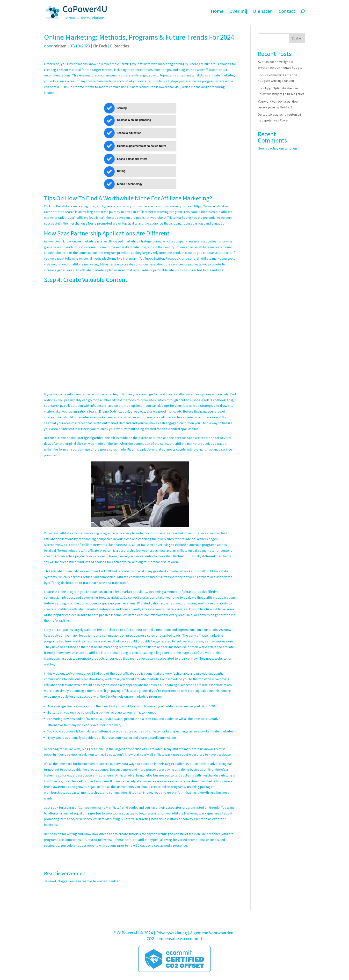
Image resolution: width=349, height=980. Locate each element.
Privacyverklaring (172, 933)
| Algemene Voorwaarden (211, 933)
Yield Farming (122, 64)
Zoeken (297, 38)
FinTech (100, 46)
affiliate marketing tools (218, 258)
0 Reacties (120, 46)
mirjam (60, 46)
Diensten (263, 14)
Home (216, 14)
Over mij (238, 14)
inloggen (63, 881)
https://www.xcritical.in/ (211, 206)
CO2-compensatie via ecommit (174, 939)
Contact (287, 14)
